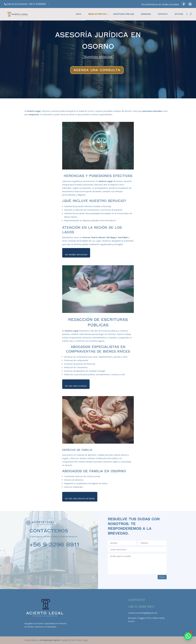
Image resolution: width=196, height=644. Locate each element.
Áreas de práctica (97, 14)
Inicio (79, 14)
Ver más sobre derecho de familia (80, 498)
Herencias (146, 14)
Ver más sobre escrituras (76, 386)
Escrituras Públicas (124, 14)
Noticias (179, 14)
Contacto (163, 14)
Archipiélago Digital (50, 640)
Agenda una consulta (97, 70)
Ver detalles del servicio (76, 254)
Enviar (162, 577)
